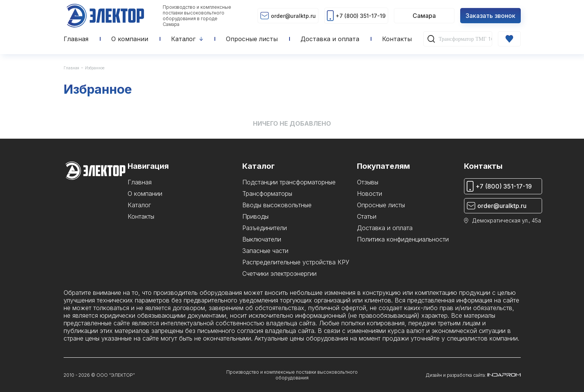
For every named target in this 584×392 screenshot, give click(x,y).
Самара (424, 16)
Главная (71, 68)
